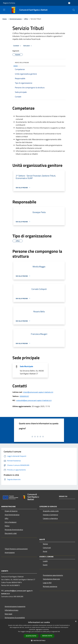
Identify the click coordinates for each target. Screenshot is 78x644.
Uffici (26, 19)
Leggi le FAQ (47, 583)
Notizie (45, 544)
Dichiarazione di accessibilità (15, 618)
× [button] (76, 621)
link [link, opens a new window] (59, 632)
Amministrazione (16, 19)
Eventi (45, 565)
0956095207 (24, 396)
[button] (39, 640)
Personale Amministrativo (14, 530)
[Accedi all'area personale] (69, 3)
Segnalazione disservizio (51, 579)
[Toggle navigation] (4, 10)
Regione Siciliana (9, 3)
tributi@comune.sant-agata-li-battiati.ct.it (38, 392)
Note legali (8, 614)
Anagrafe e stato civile (51, 511)
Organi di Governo (11, 511)
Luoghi (45, 561)
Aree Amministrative (12, 515)
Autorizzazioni (10, 552)
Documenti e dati (11, 533)
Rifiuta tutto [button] (47, 636)
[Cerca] (74, 10)
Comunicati (47, 548)
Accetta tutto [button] (31, 636)
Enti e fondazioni (11, 522)
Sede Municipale (26, 366)
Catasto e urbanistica (50, 518)
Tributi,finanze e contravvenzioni (16, 549)
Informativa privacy (12, 610)
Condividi (17, 46)
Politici (7, 526)
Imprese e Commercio (50, 515)
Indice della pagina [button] (22, 62)
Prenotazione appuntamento (53, 575)
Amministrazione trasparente (15, 606)
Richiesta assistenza (50, 586)
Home (5, 19)
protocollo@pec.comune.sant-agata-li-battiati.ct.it (34, 400)
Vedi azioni (28, 46)
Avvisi (45, 551)
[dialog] (39, 632)
